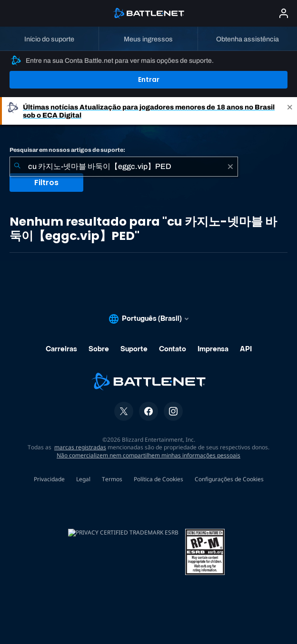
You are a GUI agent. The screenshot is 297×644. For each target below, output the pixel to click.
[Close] (290, 111)
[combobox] (124, 167)
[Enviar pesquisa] (17, 167)
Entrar (149, 79)
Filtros (46, 183)
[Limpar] (230, 167)
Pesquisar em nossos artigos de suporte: (67, 150)
